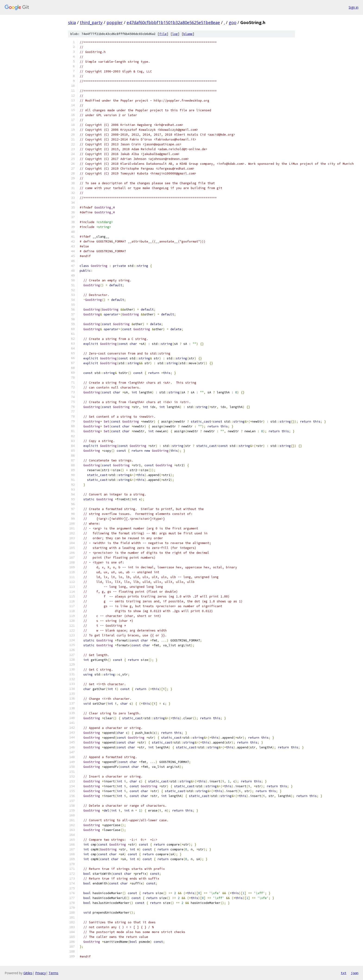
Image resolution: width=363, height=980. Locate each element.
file (163, 34)
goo (233, 22)
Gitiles (28, 973)
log (175, 34)
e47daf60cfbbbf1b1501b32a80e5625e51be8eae (173, 22)
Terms (53, 973)
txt (344, 973)
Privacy (41, 973)
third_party (91, 22)
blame (188, 34)
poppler (115, 22)
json (355, 973)
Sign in (354, 7)
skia (72, 22)
